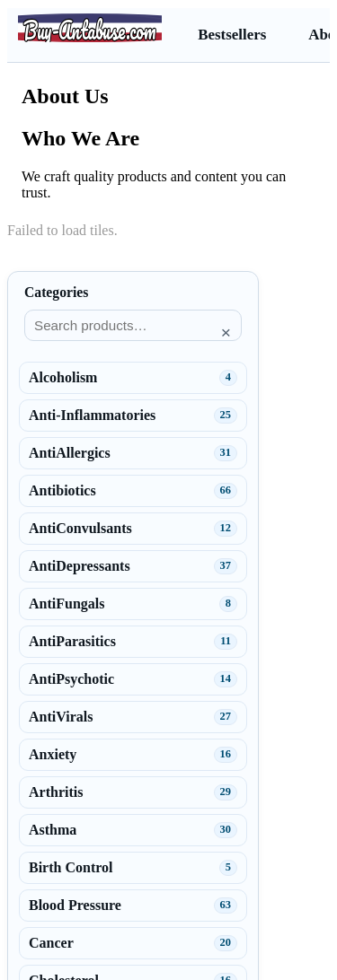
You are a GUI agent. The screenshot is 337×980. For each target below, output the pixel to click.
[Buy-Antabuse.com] (90, 28)
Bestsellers (232, 35)
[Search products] (133, 325)
